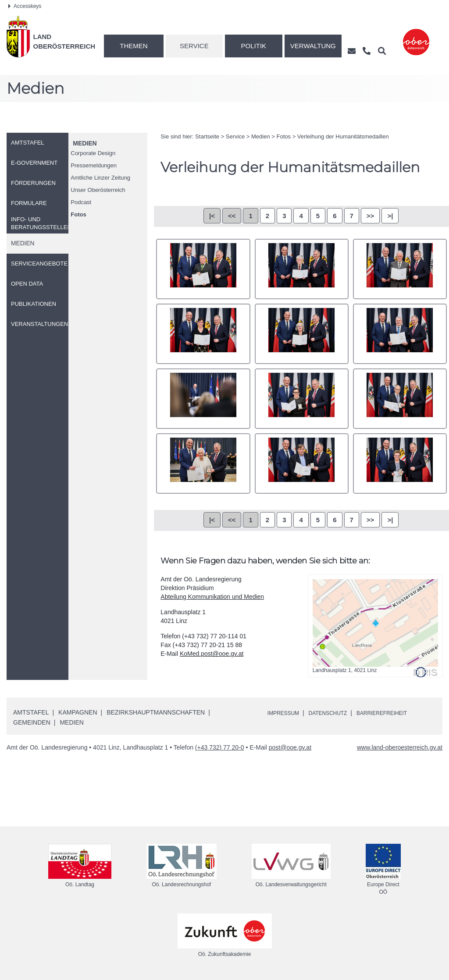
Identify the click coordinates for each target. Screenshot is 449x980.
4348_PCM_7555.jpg (400, 463)
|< (212, 216)
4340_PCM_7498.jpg (203, 334)
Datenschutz (337, 713)
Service (194, 46)
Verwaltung (313, 46)
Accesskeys (25, 6)
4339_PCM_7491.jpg (400, 269)
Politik (254, 46)
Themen (134, 46)
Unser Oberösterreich (98, 190)
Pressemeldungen (94, 165)
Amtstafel (31, 712)
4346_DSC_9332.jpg (203, 463)
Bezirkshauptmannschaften (156, 712)
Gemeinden (32, 722)
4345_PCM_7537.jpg (400, 399)
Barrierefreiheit (398, 713)
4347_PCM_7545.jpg (302, 463)
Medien (85, 143)
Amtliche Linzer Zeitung (100, 178)
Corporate (93, 153)
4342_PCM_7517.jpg (400, 334)
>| (390, 216)
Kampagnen (78, 712)
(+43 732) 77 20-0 (220, 747)
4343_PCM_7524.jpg (203, 399)
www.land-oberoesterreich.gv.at (400, 747)
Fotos (78, 214)
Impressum (286, 713)
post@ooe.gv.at (290, 747)
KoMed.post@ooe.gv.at (212, 654)
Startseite (207, 136)
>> (371, 216)
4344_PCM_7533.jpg (302, 399)
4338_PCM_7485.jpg (302, 269)
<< (232, 216)
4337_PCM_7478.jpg (203, 269)
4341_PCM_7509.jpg (302, 334)
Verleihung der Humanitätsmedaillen (343, 136)
